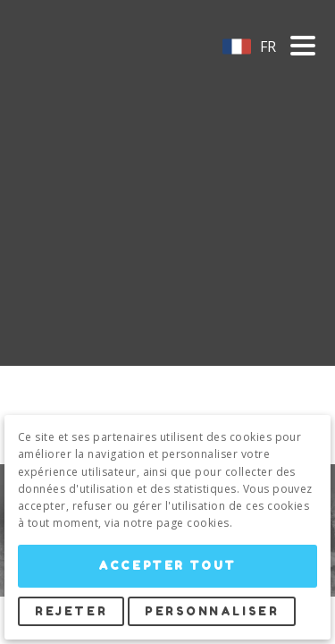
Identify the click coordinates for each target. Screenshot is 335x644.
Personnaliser (212, 611)
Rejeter (71, 611)
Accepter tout (167, 566)
